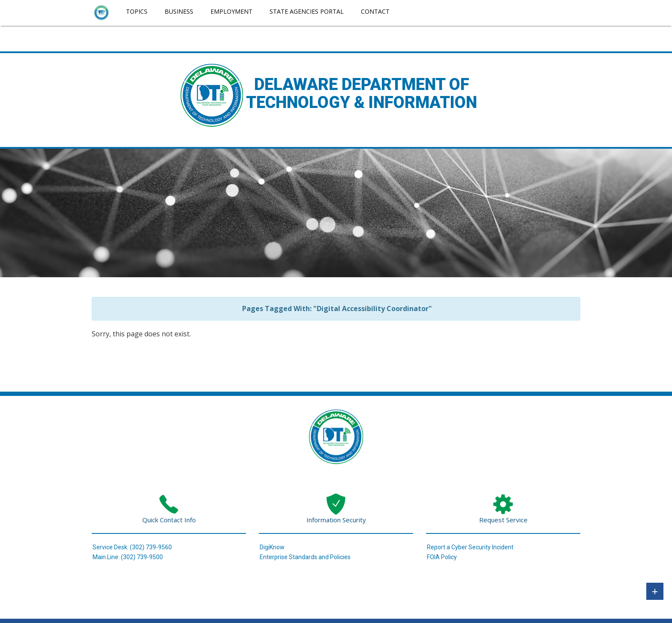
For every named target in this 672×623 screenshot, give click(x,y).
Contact (375, 11)
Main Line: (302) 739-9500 (128, 557)
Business (179, 11)
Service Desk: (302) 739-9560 (132, 547)
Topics (137, 11)
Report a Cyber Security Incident (470, 547)
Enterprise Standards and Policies (305, 557)
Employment (231, 11)
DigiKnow (272, 547)
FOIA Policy (442, 557)
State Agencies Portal (307, 11)
